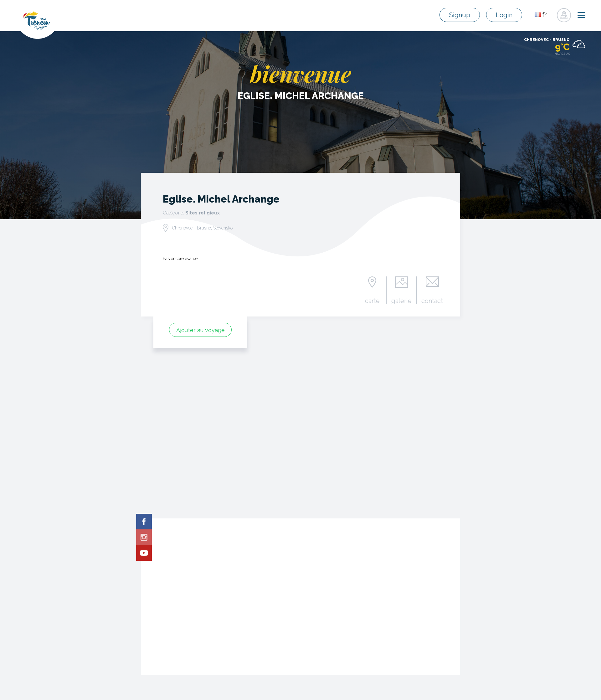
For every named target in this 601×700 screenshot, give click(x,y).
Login (504, 15)
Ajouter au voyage (200, 330)
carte (372, 301)
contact (432, 301)
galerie (401, 301)
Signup (460, 15)
